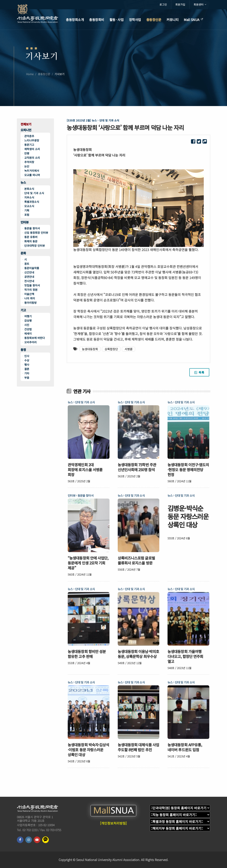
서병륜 (129, 349)
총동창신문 (44, 75)
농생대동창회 (90, 349)
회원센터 (200, 5)
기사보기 (59, 75)
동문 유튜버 (31, 237)
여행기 (28, 316)
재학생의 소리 (32, 149)
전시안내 (29, 281)
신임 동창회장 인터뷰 (36, 233)
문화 (23, 253)
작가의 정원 (31, 290)
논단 (27, 166)
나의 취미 (30, 298)
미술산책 (29, 294)
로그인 (163, 4)
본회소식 (29, 189)
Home (30, 75)
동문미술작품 (32, 268)
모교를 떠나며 (32, 175)
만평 (27, 153)
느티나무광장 (32, 140)
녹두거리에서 (32, 171)
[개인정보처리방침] (113, 823)
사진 (27, 325)
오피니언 (26, 130)
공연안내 (29, 277)
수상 (27, 360)
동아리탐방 (30, 303)
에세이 (28, 334)
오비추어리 (30, 342)
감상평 (28, 321)
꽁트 (27, 264)
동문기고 (29, 145)
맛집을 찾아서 (32, 285)
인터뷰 (25, 222)
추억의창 (29, 162)
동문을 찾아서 (32, 228)
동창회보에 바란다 (35, 338)
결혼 (27, 369)
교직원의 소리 (32, 158)
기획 (27, 210)
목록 (199, 372)
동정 (23, 350)
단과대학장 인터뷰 (35, 246)
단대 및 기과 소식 (34, 193)
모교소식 (29, 206)
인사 (27, 356)
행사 (27, 365)
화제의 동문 (31, 241)
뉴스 (23, 183)
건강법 (28, 329)
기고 (23, 310)
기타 (27, 373)
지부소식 (29, 197)
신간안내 (29, 272)
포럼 (27, 215)
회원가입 (180, 4)
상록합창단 (111, 349)
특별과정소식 (32, 202)
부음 (27, 378)
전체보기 (26, 124)
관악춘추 (29, 136)
